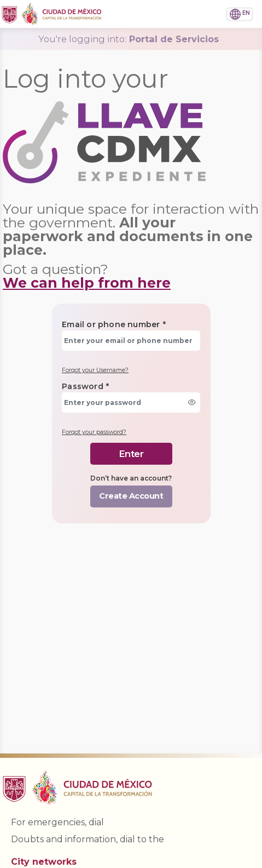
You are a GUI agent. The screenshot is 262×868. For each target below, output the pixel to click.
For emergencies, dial (65, 822)
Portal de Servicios (129, 39)
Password (85, 386)
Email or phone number (114, 324)
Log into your (86, 79)
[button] (207, 13)
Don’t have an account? (131, 478)
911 (113, 822)
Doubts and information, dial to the (100, 839)
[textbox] (131, 341)
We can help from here (87, 283)
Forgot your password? (94, 432)
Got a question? (87, 276)
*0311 (178, 839)
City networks (44, 862)
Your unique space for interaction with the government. (131, 229)
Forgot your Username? (95, 370)
